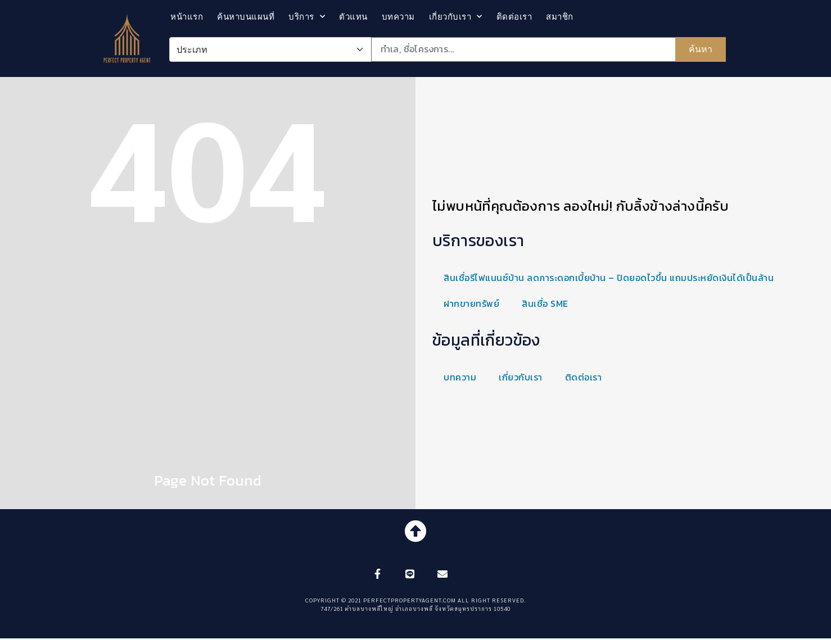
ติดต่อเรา (514, 17)
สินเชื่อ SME (545, 303)
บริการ (307, 17)
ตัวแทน (353, 17)
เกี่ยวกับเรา (456, 17)
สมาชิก (560, 17)
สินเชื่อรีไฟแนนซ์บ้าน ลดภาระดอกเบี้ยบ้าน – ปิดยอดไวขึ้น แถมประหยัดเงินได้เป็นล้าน (609, 278)
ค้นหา (701, 49)
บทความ (398, 17)
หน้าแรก (187, 17)
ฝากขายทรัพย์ (471, 303)
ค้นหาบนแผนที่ (246, 17)
